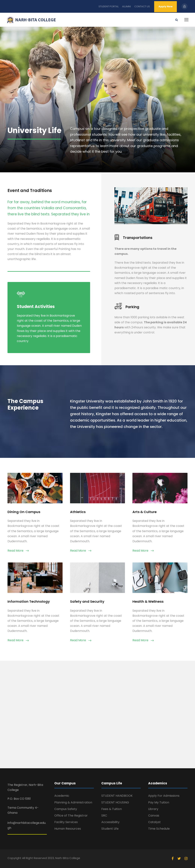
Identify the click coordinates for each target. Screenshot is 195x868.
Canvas (154, 816)
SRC (104, 816)
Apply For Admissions (164, 796)
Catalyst (154, 822)
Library (153, 809)
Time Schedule (159, 829)
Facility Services (66, 822)
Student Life (110, 829)
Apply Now (165, 6)
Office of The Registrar (71, 816)
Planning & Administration (73, 802)
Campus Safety (66, 809)
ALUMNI (126, 6)
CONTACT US (142, 6)
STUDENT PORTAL (109, 6)
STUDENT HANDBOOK (117, 796)
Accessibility (110, 822)
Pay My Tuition (159, 802)
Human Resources (68, 829)
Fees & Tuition (112, 809)
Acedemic (62, 796)
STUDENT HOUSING (115, 802)
